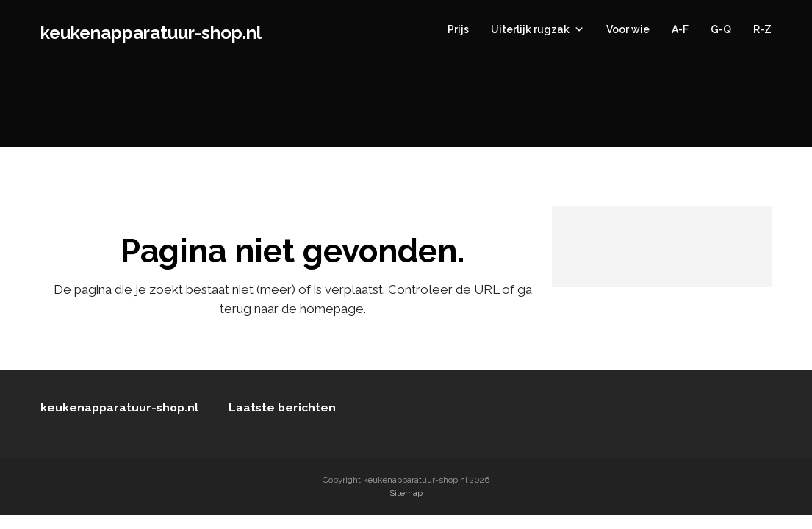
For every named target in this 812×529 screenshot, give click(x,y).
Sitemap (406, 493)
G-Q (721, 29)
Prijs (458, 29)
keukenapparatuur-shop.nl (151, 33)
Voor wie (628, 29)
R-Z (762, 29)
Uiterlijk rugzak (538, 29)
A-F (680, 29)
